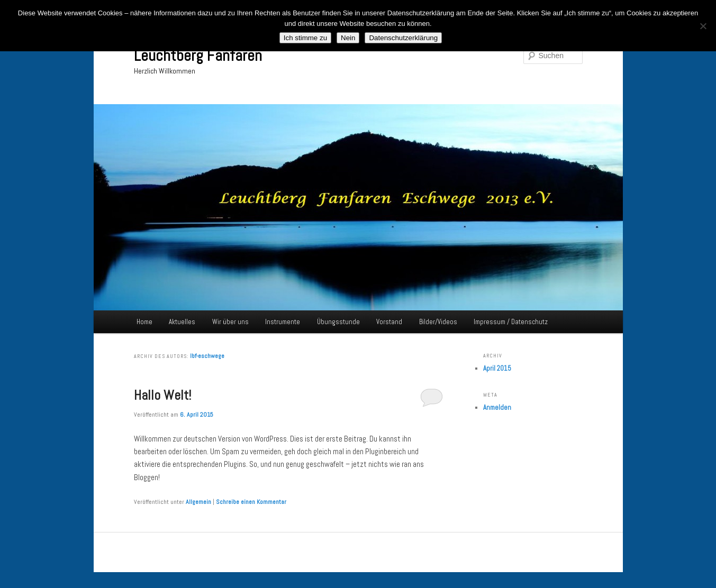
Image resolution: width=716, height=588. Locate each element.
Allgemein (198, 502)
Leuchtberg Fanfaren (198, 56)
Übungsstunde (338, 322)
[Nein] (703, 26)
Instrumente (283, 322)
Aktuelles (182, 322)
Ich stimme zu (305, 38)
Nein (348, 38)
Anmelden (497, 407)
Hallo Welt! (162, 395)
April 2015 (497, 368)
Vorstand (389, 322)
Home (144, 322)
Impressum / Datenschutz (511, 322)
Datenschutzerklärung (403, 38)
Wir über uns (230, 322)
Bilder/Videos (438, 322)
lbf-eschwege (207, 356)
